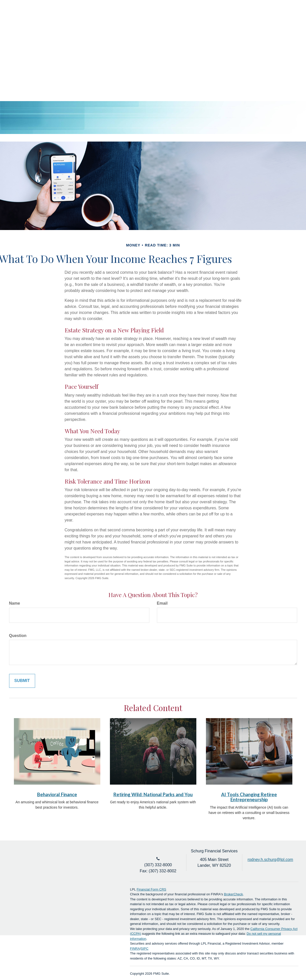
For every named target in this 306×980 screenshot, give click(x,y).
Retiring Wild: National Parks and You (153, 794)
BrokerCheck (233, 894)
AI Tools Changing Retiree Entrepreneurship (249, 797)
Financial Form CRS (151, 889)
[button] (163, 33)
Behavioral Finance (57, 794)
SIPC (145, 949)
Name (15, 603)
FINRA (135, 949)
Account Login (269, 16)
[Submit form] (22, 681)
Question (18, 636)
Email (162, 603)
